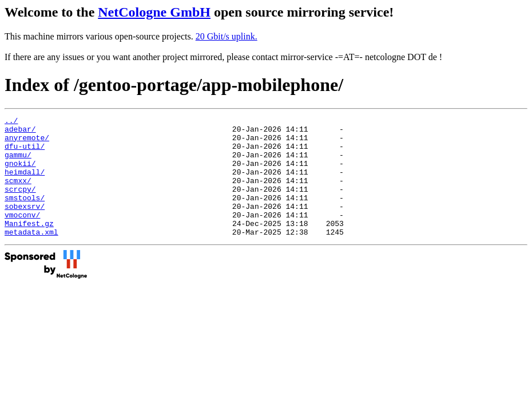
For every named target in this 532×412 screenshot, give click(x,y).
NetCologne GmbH (154, 12)
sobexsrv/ (25, 225)
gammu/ (18, 163)
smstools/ (25, 215)
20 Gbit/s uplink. (227, 36)
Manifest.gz (29, 245)
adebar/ (20, 132)
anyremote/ (27, 142)
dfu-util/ (25, 153)
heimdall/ (25, 184)
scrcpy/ (20, 204)
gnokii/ (20, 173)
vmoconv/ (22, 235)
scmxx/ (18, 194)
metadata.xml (31, 256)
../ (11, 122)
